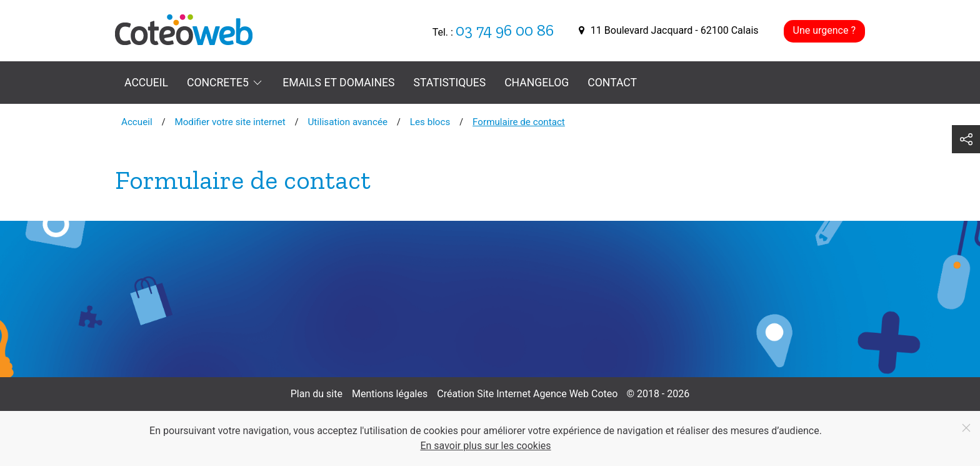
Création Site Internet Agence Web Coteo (527, 394)
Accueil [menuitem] (146, 83)
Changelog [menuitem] (537, 83)
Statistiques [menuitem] (450, 83)
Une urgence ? (824, 30)
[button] (966, 139)
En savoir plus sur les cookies (485, 446)
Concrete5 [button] (225, 83)
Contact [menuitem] (612, 83)
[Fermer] (966, 428)
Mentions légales (390, 394)
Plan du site (317, 394)
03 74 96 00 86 (505, 30)
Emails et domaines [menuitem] (338, 83)
